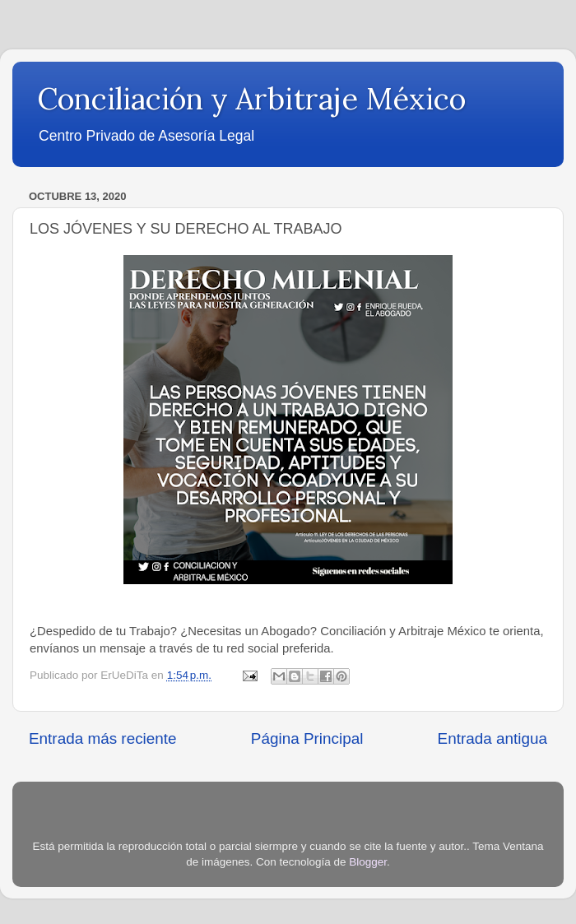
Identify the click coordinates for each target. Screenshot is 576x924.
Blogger (368, 862)
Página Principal (307, 738)
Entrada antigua (492, 738)
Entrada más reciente (103, 738)
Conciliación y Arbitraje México (251, 99)
